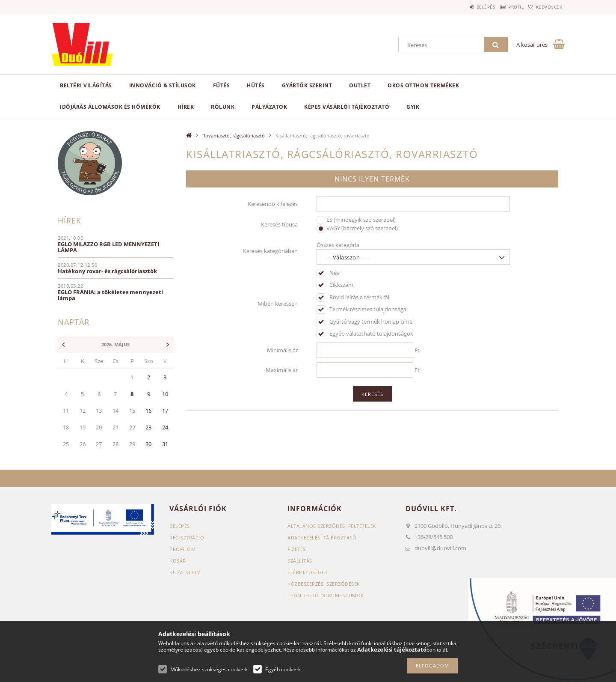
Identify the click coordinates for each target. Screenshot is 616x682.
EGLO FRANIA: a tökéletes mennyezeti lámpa (110, 295)
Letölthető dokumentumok (326, 595)
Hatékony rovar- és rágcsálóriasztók (107, 271)
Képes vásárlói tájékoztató (347, 107)
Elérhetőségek (308, 572)
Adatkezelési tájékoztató (322, 538)
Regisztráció (187, 538)
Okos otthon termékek (423, 85)
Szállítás (300, 561)
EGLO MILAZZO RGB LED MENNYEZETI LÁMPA (108, 247)
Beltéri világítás (86, 85)
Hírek (186, 107)
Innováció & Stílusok (163, 85)
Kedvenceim (185, 572)
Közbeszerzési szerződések (324, 584)
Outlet (360, 85)
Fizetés (297, 549)
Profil (504, 7)
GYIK (413, 107)
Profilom (182, 549)
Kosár (178, 561)
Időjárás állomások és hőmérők (110, 107)
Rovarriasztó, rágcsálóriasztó (234, 136)
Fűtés (222, 85)
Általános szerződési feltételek (332, 526)
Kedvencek (545, 7)
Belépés (466, 7)
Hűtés (256, 85)
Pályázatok (269, 107)
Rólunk (223, 107)
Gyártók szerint (307, 85)
